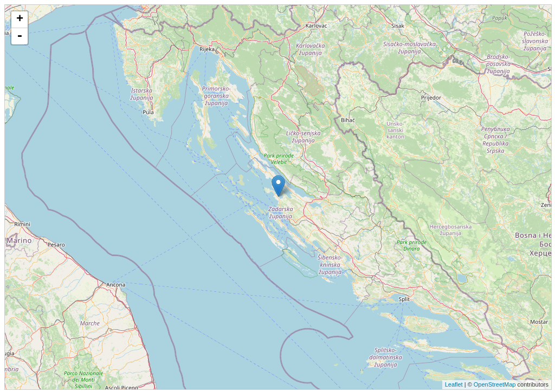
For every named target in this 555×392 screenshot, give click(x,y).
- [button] (20, 36)
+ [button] (20, 19)
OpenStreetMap (495, 384)
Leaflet (454, 384)
